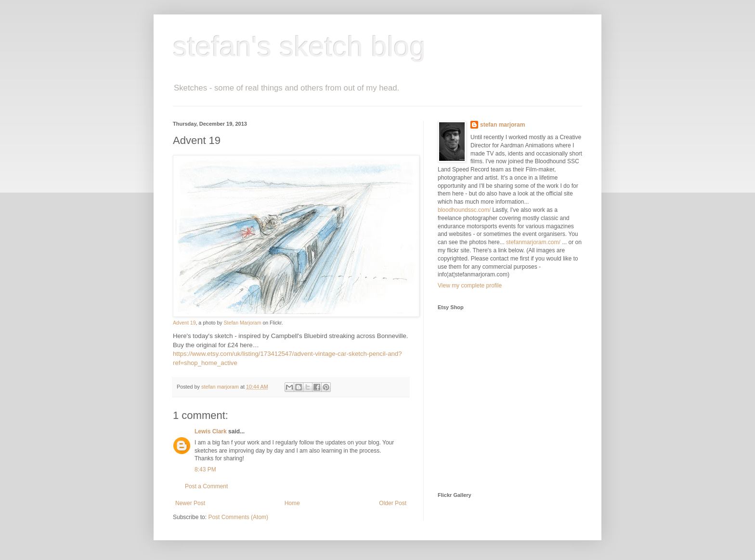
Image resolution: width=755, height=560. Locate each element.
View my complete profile (470, 286)
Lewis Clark (211, 431)
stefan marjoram (502, 125)
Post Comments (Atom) (238, 517)
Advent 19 (184, 323)
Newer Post (190, 503)
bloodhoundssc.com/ (464, 210)
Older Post (393, 503)
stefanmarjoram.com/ (533, 242)
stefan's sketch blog (299, 46)
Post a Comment (206, 486)
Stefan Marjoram (243, 323)
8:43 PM (205, 469)
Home (292, 503)
